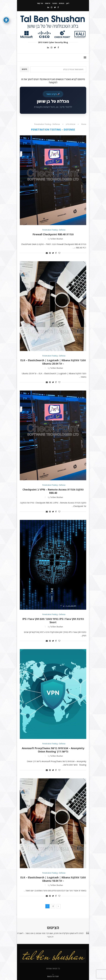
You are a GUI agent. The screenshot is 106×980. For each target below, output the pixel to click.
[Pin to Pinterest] (50, 253)
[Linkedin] (48, 7)
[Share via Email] (47, 253)
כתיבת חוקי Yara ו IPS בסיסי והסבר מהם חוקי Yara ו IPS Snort (53, 621)
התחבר (55, 3)
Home (84, 124)
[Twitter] (55, 7)
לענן (68, 3)
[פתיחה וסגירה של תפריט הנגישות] (6, 20)
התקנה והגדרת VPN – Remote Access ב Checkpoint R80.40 (53, 491)
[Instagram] (52, 7)
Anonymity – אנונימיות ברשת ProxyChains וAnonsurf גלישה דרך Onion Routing (53, 750)
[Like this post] (59, 253)
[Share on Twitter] (53, 253)
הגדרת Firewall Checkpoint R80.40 (53, 234)
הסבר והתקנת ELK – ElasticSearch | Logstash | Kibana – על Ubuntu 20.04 (53, 362)
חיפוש (24, 69)
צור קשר (40, 3)
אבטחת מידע (71, 124)
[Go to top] (53, 976)
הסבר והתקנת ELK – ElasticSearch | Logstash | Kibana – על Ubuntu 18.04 (53, 879)
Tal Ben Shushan (57, 239)
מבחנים (62, 3)
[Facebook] (58, 7)
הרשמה (48, 3)
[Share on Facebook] (56, 253)
